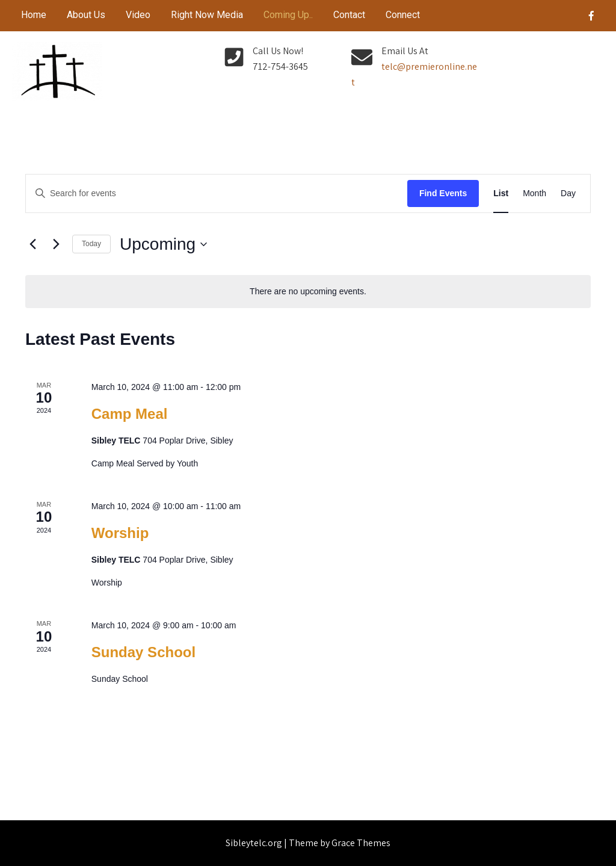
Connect (403, 15)
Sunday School (143, 652)
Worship (120, 533)
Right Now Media (207, 15)
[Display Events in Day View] (568, 193)
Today (91, 244)
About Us (86, 15)
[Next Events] (56, 244)
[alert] (308, 292)
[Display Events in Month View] (534, 193)
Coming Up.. (288, 15)
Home (34, 15)
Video (138, 15)
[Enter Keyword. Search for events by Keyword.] (217, 193)
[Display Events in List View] (501, 193)
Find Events (443, 193)
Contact (349, 15)
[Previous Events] (32, 244)
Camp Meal (130, 414)
